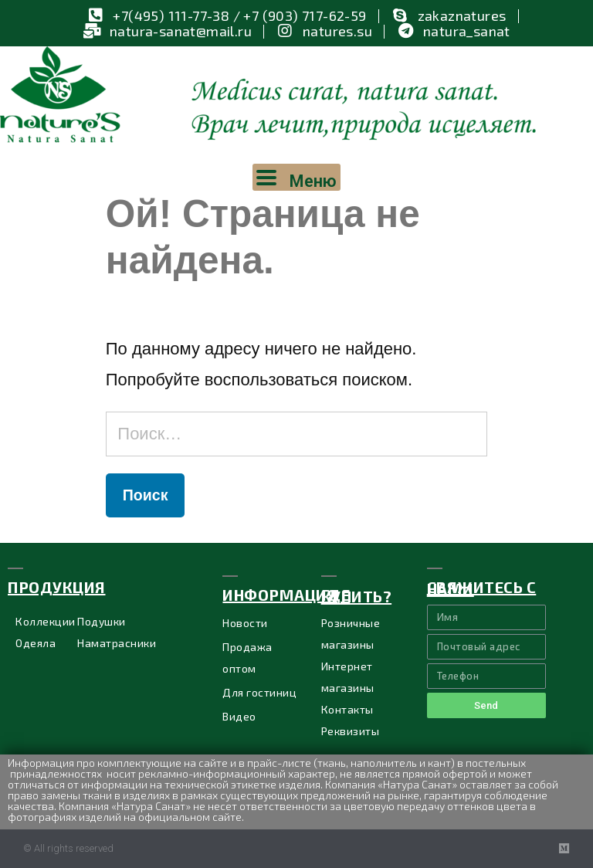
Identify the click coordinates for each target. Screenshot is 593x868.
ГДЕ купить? (357, 595)
